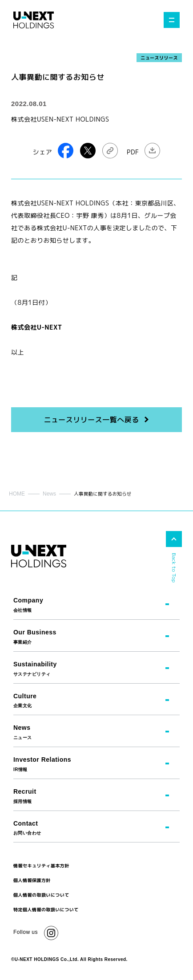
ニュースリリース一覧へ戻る (91, 420)
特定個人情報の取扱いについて (46, 909)
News (49, 494)
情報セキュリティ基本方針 (41, 866)
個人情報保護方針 (32, 880)
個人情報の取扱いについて (41, 895)
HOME (17, 494)
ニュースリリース (159, 58)
